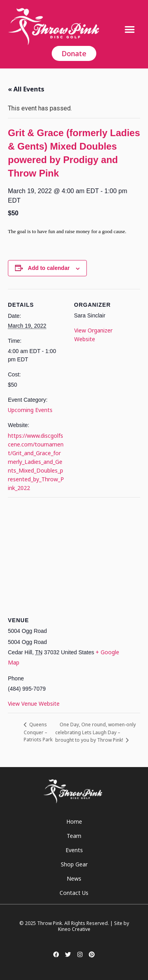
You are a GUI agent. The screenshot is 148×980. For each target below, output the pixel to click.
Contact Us (74, 893)
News (74, 878)
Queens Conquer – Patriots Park (38, 732)
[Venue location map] (74, 554)
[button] (130, 29)
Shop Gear (74, 864)
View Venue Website (34, 704)
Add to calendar (49, 268)
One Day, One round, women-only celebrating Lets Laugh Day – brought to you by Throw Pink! (96, 732)
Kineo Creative (74, 929)
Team (74, 836)
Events (74, 850)
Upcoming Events (30, 410)
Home (74, 821)
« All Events (26, 89)
